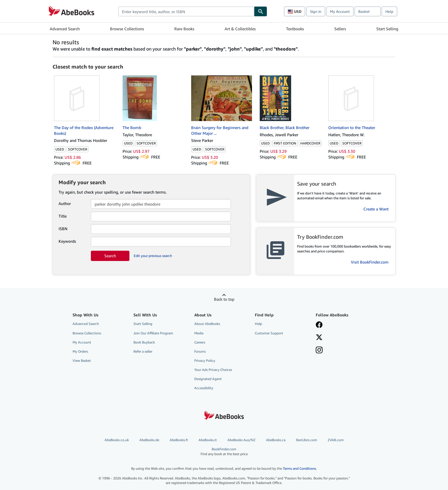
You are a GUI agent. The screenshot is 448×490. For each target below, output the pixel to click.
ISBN (63, 229)
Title (63, 216)
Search (110, 256)
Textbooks (295, 29)
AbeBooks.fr (179, 440)
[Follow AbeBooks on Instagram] (319, 351)
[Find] (261, 11)
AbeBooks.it (208, 440)
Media (199, 333)
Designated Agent (208, 379)
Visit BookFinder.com (370, 262)
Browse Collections (127, 29)
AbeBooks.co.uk (117, 440)
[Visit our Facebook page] (319, 325)
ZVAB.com (336, 440)
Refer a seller (143, 351)
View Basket (82, 361)
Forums (200, 351)
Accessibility (204, 388)
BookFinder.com (224, 452)
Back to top (224, 299)
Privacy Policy (205, 361)
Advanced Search (65, 29)
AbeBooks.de (149, 440)
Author (65, 203)
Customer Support (269, 333)
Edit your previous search (153, 256)
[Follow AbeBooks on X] (319, 338)
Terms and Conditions (299, 468)
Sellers (340, 29)
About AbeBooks (207, 324)
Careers (200, 342)
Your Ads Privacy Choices (213, 370)
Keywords (67, 241)
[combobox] (186, 11)
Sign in (316, 11)
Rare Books (184, 29)
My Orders (80, 351)
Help (389, 11)
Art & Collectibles (240, 29)
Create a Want (376, 209)
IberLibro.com (307, 440)
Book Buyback (144, 342)
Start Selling (387, 29)
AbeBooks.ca (276, 440)
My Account (340, 11)
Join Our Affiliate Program (153, 333)
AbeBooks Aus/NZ (241, 440)
